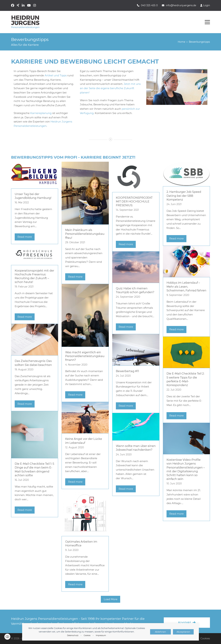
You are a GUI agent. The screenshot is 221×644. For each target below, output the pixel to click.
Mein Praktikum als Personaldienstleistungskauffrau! (85, 234)
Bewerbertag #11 (127, 371)
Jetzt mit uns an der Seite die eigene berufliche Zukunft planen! (110, 88)
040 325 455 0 (149, 5)
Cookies (87, 635)
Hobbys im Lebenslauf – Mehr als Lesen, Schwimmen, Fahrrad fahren (186, 286)
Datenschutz (73, 635)
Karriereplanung (41, 113)
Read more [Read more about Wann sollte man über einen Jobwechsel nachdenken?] (126, 489)
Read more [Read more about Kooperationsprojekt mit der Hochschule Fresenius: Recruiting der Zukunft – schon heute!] (25, 317)
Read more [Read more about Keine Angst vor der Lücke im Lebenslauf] (75, 482)
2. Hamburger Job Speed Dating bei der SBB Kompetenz (184, 196)
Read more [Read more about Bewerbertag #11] (126, 406)
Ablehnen (160, 632)
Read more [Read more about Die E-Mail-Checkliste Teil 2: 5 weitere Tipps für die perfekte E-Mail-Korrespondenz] (176, 416)
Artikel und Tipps (56, 75)
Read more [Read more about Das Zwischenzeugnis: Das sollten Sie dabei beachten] (25, 404)
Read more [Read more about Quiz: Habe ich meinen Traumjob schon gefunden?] (126, 327)
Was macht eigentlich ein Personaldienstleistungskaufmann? (85, 356)
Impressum (101, 635)
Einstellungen (7, 637)
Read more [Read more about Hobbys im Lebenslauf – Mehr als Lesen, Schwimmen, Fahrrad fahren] (176, 329)
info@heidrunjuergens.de (181, 5)
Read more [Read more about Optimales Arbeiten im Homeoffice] (75, 584)
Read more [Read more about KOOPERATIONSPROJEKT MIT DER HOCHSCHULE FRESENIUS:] (126, 244)
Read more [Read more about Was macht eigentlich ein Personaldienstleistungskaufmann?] (75, 395)
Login (207, 5)
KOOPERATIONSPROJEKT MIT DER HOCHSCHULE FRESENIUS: (134, 201)
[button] (207, 22)
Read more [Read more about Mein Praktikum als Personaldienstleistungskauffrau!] (75, 277)
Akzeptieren (183, 632)
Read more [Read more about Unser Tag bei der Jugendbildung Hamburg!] (25, 237)
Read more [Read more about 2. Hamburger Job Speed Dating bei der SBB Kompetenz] (176, 238)
